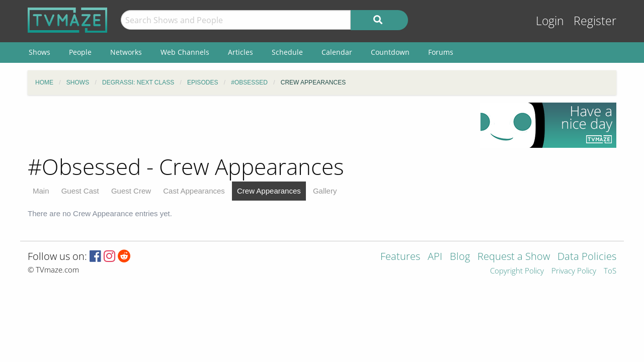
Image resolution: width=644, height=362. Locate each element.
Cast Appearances (194, 191)
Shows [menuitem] (39, 52)
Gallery (325, 191)
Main (41, 191)
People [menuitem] (80, 52)
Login (550, 21)
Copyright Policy (517, 271)
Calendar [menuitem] (337, 52)
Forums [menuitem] (441, 52)
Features (400, 257)
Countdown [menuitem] (390, 52)
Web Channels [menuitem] (185, 52)
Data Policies (587, 257)
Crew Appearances (269, 191)
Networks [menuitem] (126, 52)
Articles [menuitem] (240, 52)
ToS (610, 271)
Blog (460, 257)
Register (595, 21)
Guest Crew (131, 191)
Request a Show (514, 257)
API (435, 257)
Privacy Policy (574, 271)
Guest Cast (80, 191)
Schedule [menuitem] (287, 52)
